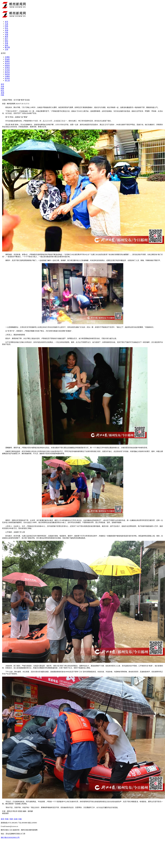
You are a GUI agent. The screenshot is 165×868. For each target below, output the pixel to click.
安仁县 (7, 80)
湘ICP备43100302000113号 (10, 837)
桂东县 (7, 78)
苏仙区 (7, 59)
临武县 (7, 74)
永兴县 (7, 70)
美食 (7, 43)
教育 (7, 37)
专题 (7, 35)
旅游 (7, 45)
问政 (7, 32)
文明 (7, 49)
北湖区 (7, 57)
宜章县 (7, 68)
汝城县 (7, 76)
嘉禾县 (7, 72)
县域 (7, 30)
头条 (7, 24)
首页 (7, 22)
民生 (7, 28)
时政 (7, 26)
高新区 (7, 61)
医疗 (7, 39)
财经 (7, 41)
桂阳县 (7, 66)
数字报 (7, 47)
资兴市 (7, 63)
